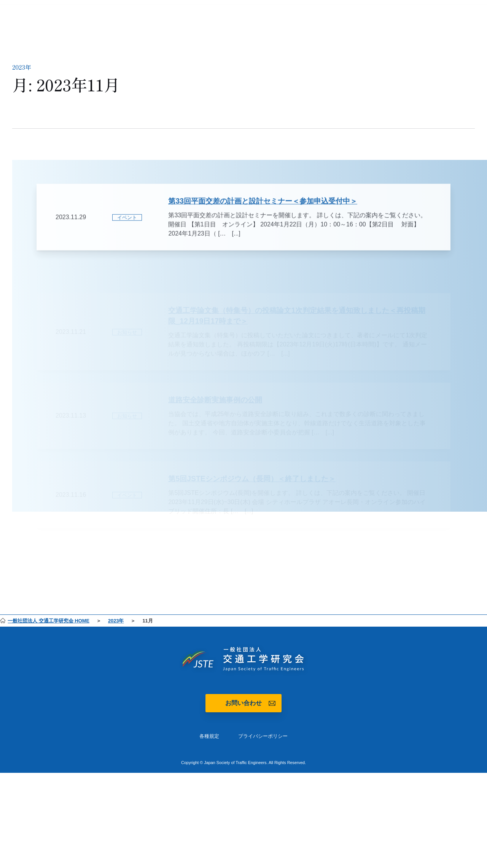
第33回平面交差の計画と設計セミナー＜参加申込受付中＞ (263, 209)
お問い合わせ (243, 703)
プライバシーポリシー (263, 736)
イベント (127, 226)
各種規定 (209, 736)
